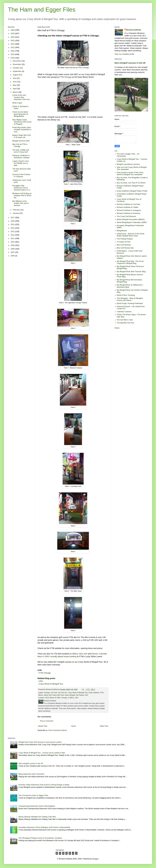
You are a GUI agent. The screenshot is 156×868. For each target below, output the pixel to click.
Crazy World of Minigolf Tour (51, 684)
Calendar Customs (124, 312)
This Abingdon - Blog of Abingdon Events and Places (130, 299)
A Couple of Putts (124, 242)
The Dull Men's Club (125, 320)
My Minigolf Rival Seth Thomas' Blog (131, 272)
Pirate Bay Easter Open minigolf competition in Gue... (22, 130)
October (16, 68)
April (15, 89)
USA (41, 681)
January (16, 213)
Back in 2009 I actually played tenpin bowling (57, 656)
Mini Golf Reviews (124, 245)
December (17, 61)
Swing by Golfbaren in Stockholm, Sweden (21, 157)
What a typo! (17, 103)
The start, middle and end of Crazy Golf (21, 151)
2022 (13, 44)
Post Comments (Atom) (58, 730)
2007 (13, 252)
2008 (13, 249)
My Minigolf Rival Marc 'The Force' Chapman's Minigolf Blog (130, 262)
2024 (13, 37)
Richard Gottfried (134, 30)
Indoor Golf (48, 695)
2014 (13, 228)
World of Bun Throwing (126, 295)
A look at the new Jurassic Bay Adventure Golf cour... (22, 97)
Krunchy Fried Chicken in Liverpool (21, 176)
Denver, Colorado (99, 654)
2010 (13, 242)
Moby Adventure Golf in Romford (31, 774)
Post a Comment (47, 721)
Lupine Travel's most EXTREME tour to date (20, 163)
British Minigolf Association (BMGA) (131, 219)
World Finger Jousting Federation (130, 303)
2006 (13, 256)
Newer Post (43, 726)
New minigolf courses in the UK (130, 63)
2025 (13, 34)
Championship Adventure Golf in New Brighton (37, 806)
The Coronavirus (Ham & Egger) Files (33, 795)
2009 (13, 245)
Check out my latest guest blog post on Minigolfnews (20, 114)
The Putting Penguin (125, 239)
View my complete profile (124, 54)
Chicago (47, 693)
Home (73, 726)
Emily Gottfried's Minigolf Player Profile (132, 191)
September (17, 71)
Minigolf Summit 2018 (21, 141)
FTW (102, 693)
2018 (13, 58)
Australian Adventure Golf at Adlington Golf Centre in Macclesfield (44, 827)
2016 (13, 221)
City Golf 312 (62, 693)
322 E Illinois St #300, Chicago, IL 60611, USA (62, 698)
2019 (13, 54)
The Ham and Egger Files (42, 10)
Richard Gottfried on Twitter (128, 207)
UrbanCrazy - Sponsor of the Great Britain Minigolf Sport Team (131, 235)
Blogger (96, 859)
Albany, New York (80, 654)
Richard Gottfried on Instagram (129, 210)
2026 (13, 30)
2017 (13, 218)
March (15, 92)
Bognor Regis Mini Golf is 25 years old (21, 136)
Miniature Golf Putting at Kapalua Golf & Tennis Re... (22, 196)
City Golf (54, 693)
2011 (13, 238)
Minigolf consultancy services (128, 164)
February (17, 210)
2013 (13, 232)
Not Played (80, 695)
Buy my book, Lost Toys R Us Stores (131, 183)
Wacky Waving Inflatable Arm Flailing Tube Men (37, 817)
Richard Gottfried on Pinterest (129, 213)
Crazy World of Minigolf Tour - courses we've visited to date (42, 753)
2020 (13, 51)
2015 (13, 224)
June (15, 82)
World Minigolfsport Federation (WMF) (132, 222)
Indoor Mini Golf (58, 695)
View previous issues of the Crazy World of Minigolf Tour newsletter (130, 174)
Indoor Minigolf (70, 695)
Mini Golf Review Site (125, 248)
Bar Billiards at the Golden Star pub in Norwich (20, 203)
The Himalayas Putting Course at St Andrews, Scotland (40, 838)
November (17, 64)
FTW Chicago (66, 77)
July (15, 78)
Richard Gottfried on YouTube (129, 204)
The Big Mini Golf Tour (126, 323)
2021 (13, 47)
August (16, 75)
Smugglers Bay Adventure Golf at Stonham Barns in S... (22, 188)
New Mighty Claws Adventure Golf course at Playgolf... (22, 122)
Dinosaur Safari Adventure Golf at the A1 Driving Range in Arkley (44, 785)
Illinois (41, 695)
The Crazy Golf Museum (126, 216)
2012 (13, 235)
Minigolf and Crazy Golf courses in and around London (40, 742)
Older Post (104, 726)
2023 (13, 41)
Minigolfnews (122, 231)
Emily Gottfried (94, 693)
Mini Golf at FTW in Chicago (20, 145)
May (15, 85)
